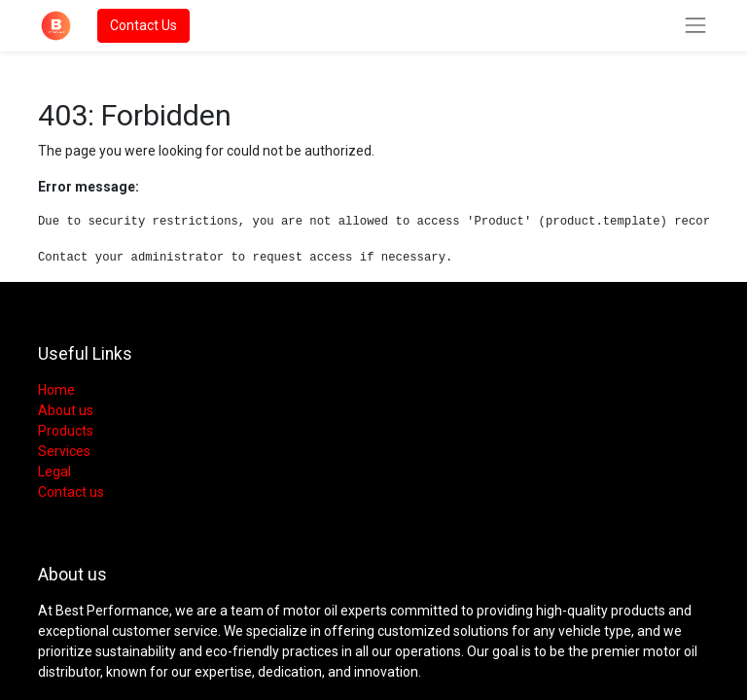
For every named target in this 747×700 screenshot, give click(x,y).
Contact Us (143, 25)
